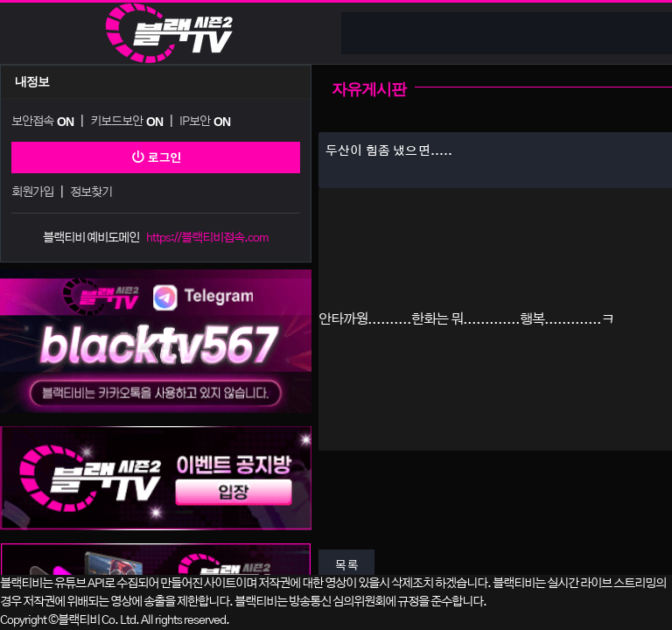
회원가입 (32, 192)
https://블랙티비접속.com (207, 238)
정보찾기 (91, 192)
